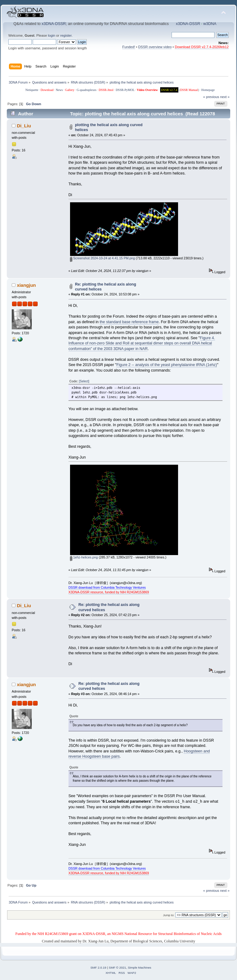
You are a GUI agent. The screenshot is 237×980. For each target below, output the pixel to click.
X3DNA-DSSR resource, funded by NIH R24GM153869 (109, 592)
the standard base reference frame (129, 322)
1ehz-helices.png (84, 557)
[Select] (84, 381)
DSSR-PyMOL (125, 90)
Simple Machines (139, 968)
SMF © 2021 (118, 968)
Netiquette (32, 90)
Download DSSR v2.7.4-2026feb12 (202, 47)
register (66, 35)
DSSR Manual (189, 90)
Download (47, 90)
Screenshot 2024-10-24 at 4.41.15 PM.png (102, 258)
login (52, 35)
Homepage (208, 90)
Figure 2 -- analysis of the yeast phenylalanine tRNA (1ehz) (167, 365)
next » (225, 97)
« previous (211, 97)
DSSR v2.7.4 (169, 90)
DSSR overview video (155, 47)
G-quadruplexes (86, 90)
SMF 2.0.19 (98, 968)
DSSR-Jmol (106, 90)
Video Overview (147, 90)
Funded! (129, 47)
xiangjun (27, 285)
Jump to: (169, 915)
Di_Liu (24, 126)
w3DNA (210, 24)
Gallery (70, 90)
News (59, 90)
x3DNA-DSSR (54, 24)
